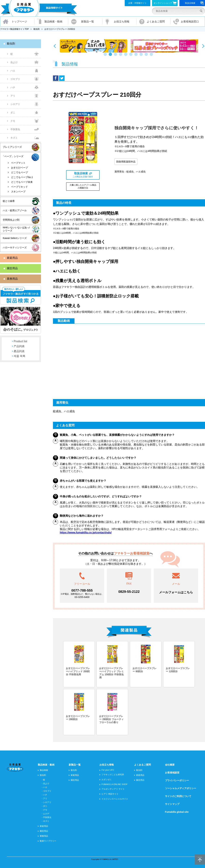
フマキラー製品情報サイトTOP (14, 29)
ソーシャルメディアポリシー (181, 788)
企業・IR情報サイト (138, 3)
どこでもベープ (19, 172)
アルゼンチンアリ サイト (113, 789)
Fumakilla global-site (177, 812)
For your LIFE (108, 770)
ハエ (13, 71)
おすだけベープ (19, 168)
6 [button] (132, 56)
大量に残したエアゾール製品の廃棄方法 (83, 187)
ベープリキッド (19, 187)
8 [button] (142, 56)
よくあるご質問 (156, 21)
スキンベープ (18, 192)
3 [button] (116, 56)
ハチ (13, 87)
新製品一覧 (88, 21)
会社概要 (170, 765)
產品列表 (19, 351)
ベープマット (18, 163)
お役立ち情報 (122, 21)
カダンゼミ (107, 780)
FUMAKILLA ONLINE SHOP (114, 784)
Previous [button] (55, 46)
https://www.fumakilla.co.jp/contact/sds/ (86, 533)
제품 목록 (19, 356)
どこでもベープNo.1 (22, 177)
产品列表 (19, 346)
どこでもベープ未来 (22, 182)
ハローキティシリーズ (15, 247)
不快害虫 (15, 129)
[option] (94, 46)
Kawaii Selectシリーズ (15, 238)
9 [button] (147, 56)
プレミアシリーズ (12, 147)
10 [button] (152, 56)
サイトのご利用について (178, 796)
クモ (13, 121)
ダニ (13, 113)
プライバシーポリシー (177, 780)
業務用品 (12, 279)
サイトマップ (172, 804)
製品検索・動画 (53, 21)
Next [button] (203, 46)
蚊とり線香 (9, 201)
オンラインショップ (165, 3)
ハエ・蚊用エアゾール (15, 210)
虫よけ (14, 62)
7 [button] (137, 56)
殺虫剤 (37, 29)
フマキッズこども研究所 (113, 775)
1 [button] (106, 56)
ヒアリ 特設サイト (110, 794)
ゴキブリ (15, 79)
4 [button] (121, 56)
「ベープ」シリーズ (13, 156)
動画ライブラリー (48, 841)
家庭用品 (12, 258)
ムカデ (46, 814)
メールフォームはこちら (176, 592)
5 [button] (126, 56)
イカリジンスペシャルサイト (115, 799)
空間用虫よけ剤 (11, 220)
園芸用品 (12, 268)
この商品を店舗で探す (83, 175)
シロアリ (15, 104)
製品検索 (44, 770)
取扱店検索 (194, 3)
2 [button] (111, 56)
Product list (20, 341)
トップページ (19, 21)
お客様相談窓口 (190, 21)
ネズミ (14, 138)
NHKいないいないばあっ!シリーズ (16, 229)
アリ (13, 96)
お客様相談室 (172, 773)
